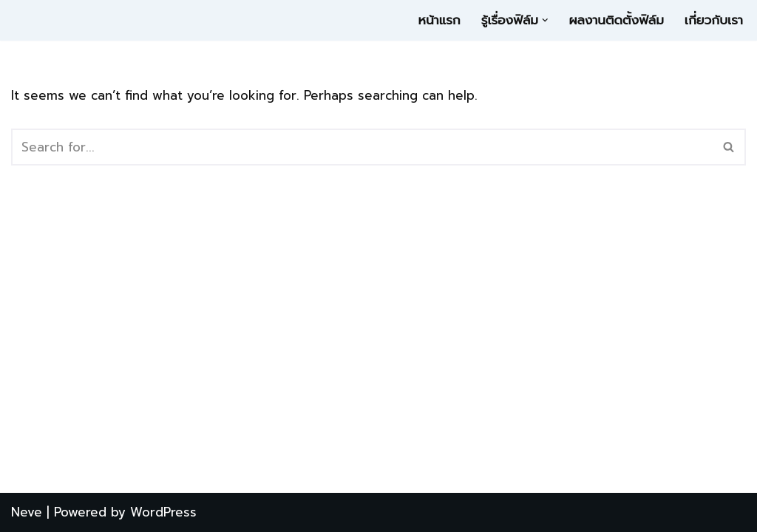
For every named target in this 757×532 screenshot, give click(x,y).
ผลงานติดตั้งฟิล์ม (616, 20)
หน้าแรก (439, 20)
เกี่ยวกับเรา (714, 20)
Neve (27, 512)
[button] (545, 20)
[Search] (362, 147)
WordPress (163, 512)
